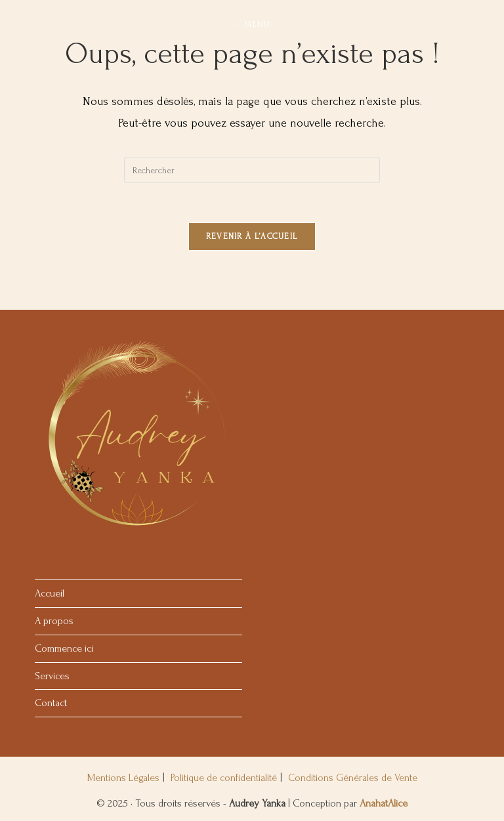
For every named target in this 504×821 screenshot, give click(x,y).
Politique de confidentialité (224, 778)
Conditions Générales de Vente (353, 778)
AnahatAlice (384, 803)
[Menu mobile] (252, 25)
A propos (54, 621)
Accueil (50, 593)
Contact (51, 703)
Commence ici (64, 648)
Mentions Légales (123, 778)
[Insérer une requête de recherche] (252, 170)
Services (52, 676)
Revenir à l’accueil (252, 236)
